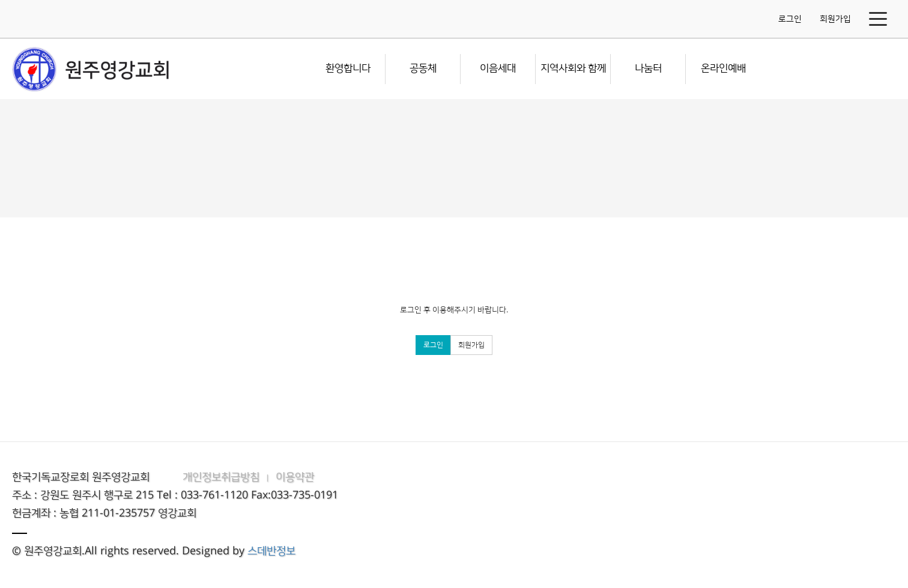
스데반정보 (271, 551)
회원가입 (835, 19)
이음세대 (498, 68)
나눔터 (648, 68)
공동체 (423, 68)
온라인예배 (723, 68)
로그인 (790, 19)
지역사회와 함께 (573, 68)
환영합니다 (348, 68)
